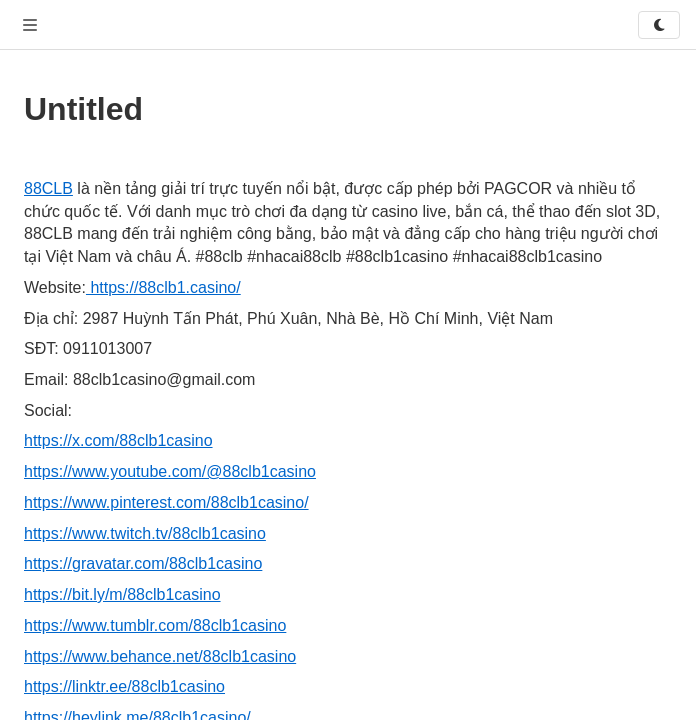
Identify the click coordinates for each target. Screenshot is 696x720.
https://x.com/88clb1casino (118, 440)
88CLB (48, 188)
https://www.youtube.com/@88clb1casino (170, 471)
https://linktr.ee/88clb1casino (124, 686)
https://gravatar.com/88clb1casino (143, 563)
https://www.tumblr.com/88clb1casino (155, 625)
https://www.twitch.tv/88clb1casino (145, 533)
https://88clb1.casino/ (163, 287)
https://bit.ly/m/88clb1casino (122, 594)
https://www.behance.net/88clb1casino (160, 656)
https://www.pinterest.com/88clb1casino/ (166, 502)
